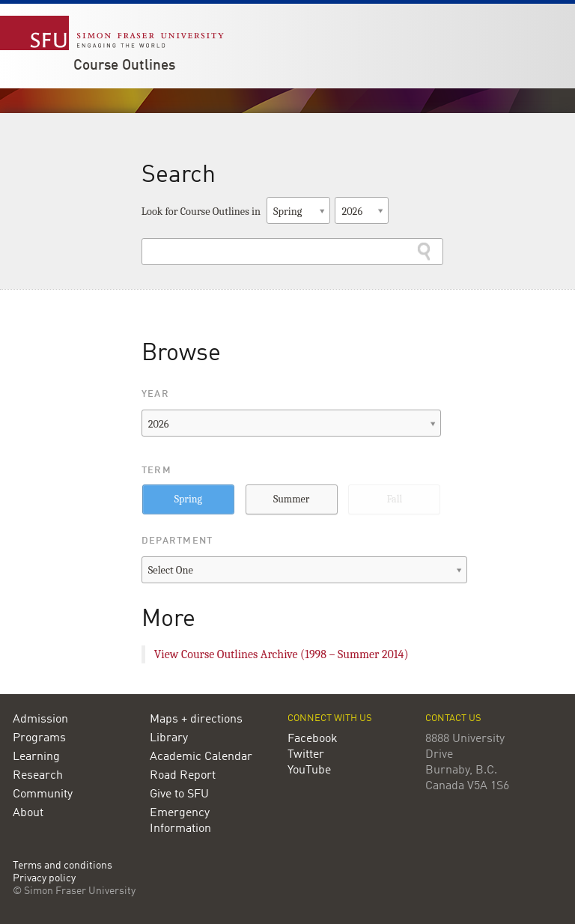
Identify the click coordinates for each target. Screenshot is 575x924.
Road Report (183, 776)
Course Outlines (124, 66)
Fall (394, 499)
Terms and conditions (63, 866)
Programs (39, 738)
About (28, 813)
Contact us (453, 718)
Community (43, 794)
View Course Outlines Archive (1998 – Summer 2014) (282, 654)
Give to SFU (179, 794)
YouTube (309, 770)
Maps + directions (196, 720)
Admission (40, 720)
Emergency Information (180, 821)
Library (169, 738)
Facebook (313, 739)
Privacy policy (44, 879)
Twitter (306, 755)
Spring (188, 499)
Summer (291, 499)
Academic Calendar (201, 757)
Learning (36, 757)
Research (38, 776)
